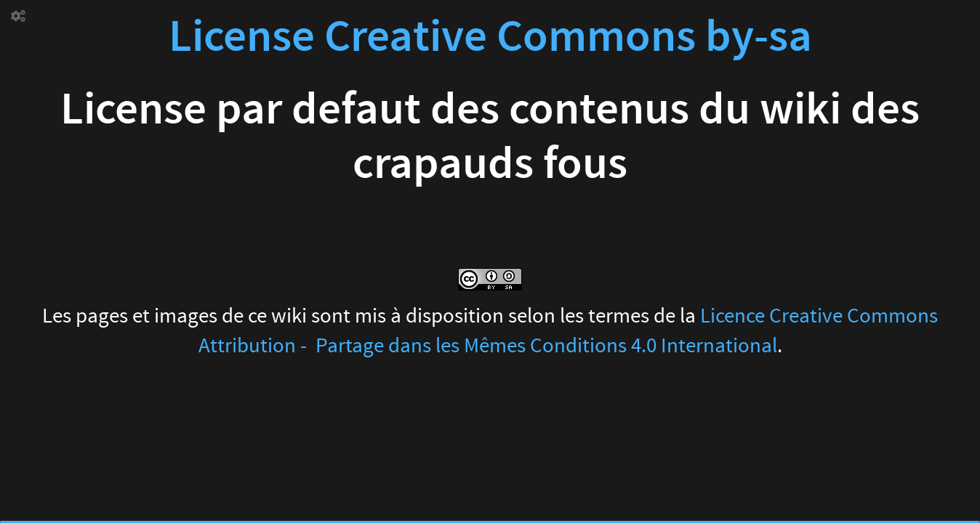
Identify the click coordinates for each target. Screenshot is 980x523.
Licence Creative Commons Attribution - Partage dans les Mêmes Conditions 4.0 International (569, 331)
